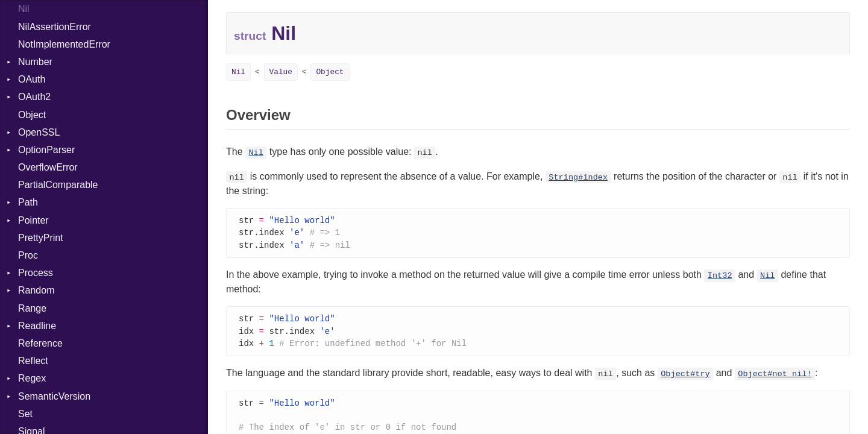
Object (32, 115)
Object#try (685, 378)
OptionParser (46, 150)
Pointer (33, 220)
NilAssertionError (55, 27)
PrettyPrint (41, 238)
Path (28, 202)
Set (25, 414)
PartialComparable (58, 185)
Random (36, 290)
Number (35, 62)
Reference (40, 343)
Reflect (33, 361)
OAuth (32, 79)
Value (281, 72)
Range (32, 308)
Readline (37, 326)
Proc (28, 255)
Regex (32, 378)
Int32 (720, 278)
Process (36, 273)
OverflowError (48, 167)
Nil (24, 9)
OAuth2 (34, 97)
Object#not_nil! (775, 378)
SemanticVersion (54, 396)
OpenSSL (39, 132)
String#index (578, 178)
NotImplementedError (64, 44)
